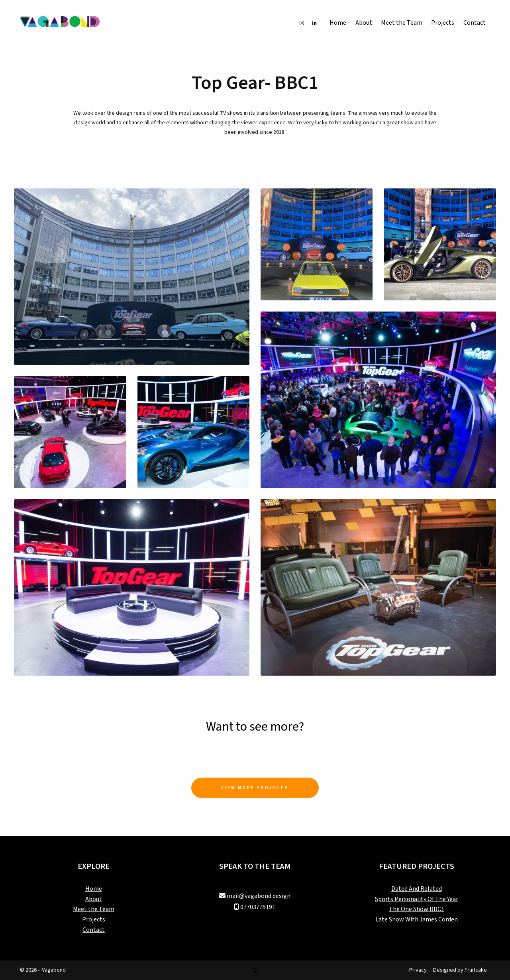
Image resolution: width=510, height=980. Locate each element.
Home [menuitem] (338, 23)
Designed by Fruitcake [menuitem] (460, 970)
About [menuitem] (364, 23)
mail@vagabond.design (259, 896)
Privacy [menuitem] (418, 970)
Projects (94, 919)
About (94, 899)
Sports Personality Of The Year (417, 899)
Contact (94, 930)
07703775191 (258, 907)
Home (94, 889)
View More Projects (255, 788)
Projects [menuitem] (443, 23)
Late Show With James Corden (417, 919)
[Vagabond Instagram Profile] (302, 23)
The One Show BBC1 (417, 909)
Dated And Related (417, 889)
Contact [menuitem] (475, 23)
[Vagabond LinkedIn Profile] (315, 23)
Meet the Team (94, 909)
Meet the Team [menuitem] (402, 23)
